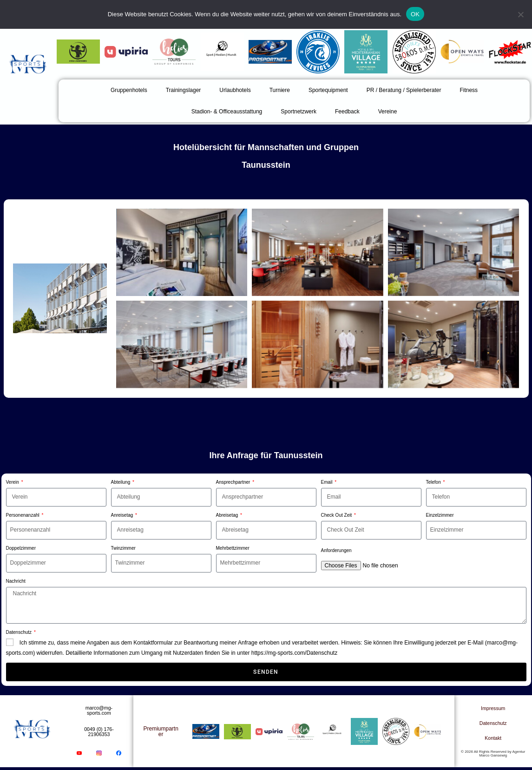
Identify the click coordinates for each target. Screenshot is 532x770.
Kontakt (493, 739)
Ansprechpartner (234, 482)
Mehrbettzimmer (233, 548)
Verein (13, 482)
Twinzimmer (123, 548)
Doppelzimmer (21, 548)
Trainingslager (184, 90)
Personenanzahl (23, 515)
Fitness (469, 90)
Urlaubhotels (235, 90)
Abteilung (121, 482)
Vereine (388, 112)
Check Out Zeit (337, 515)
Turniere (280, 90)
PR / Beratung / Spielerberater (404, 90)
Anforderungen (336, 550)
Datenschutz (20, 632)
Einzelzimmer (440, 515)
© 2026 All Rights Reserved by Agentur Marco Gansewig (493, 755)
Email (328, 482)
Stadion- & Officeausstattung (227, 112)
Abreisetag (228, 515)
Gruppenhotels (129, 90)
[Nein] (520, 14)
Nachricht (16, 581)
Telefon (434, 482)
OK (415, 14)
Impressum (493, 710)
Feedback (347, 112)
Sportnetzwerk (299, 112)
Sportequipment (328, 90)
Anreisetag (123, 515)
